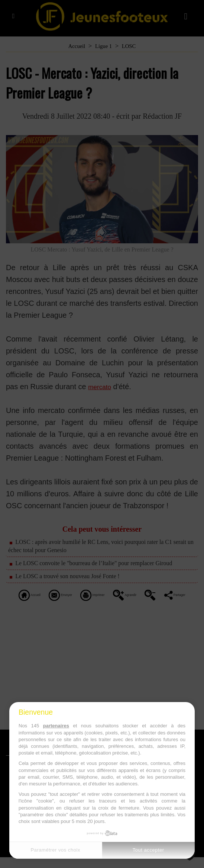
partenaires (56, 726)
